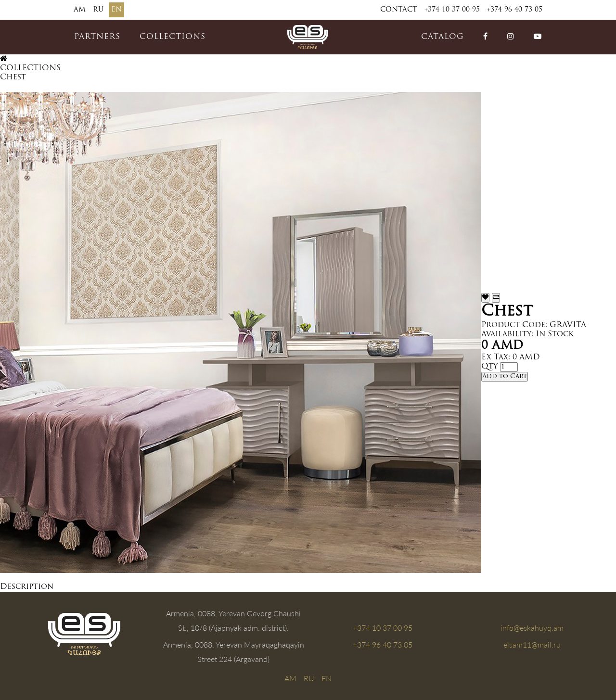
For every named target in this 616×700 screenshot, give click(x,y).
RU (98, 10)
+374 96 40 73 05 (515, 10)
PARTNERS (97, 37)
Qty (489, 367)
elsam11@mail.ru (532, 644)
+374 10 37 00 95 (452, 10)
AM (80, 10)
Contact (399, 10)
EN (116, 10)
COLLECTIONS (173, 37)
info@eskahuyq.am (532, 628)
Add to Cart (505, 376)
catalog (443, 37)
